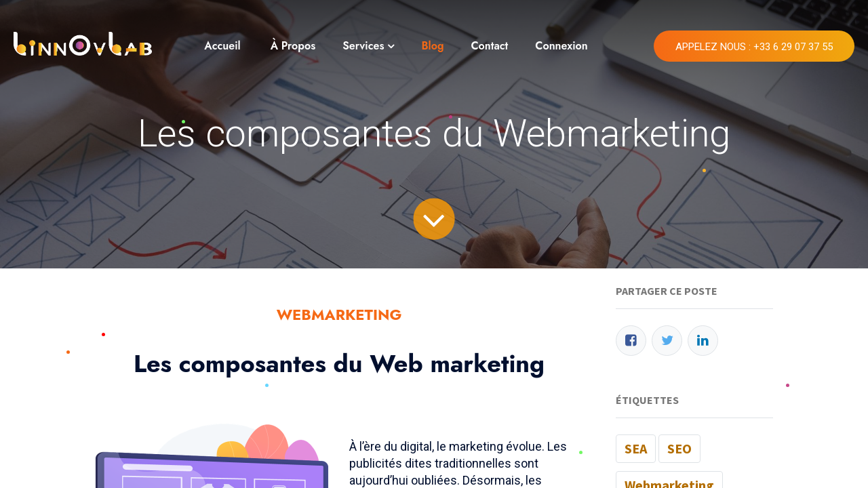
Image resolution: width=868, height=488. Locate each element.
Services (363, 46)
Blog (432, 46)
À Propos (293, 46)
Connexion (561, 46)
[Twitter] (667, 341)
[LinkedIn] (703, 341)
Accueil (222, 46)
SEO (679, 448)
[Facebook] (631, 341)
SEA (636, 448)
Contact (489, 46)
